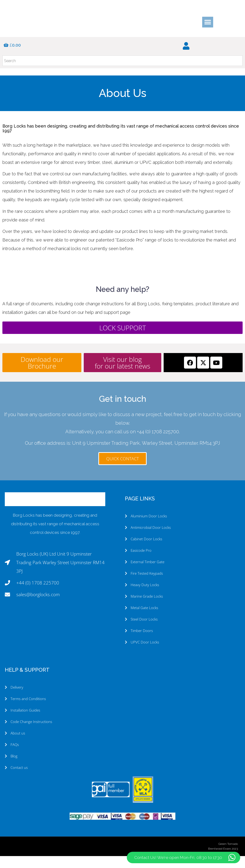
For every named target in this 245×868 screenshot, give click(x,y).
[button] (208, 22)
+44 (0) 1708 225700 (158, 444)
